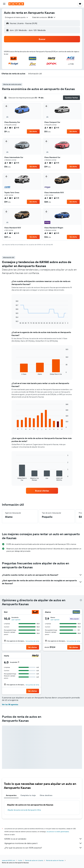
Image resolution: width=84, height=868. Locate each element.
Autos (20, 860)
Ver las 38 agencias (10, 704)
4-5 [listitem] (16, 128)
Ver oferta (33, 131)
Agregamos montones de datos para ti (43, 843)
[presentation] (81, 600)
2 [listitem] (6, 128)
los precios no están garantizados (58, 832)
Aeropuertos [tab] (11, 795)
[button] (4, 4)
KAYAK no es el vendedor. (43, 839)
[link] (42, 491)
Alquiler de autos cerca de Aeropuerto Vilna (24, 810)
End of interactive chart (15, 322)
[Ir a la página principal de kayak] (16, 4)
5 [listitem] (6, 163)
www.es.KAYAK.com (9, 860)
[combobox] (17, 17)
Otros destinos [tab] (46, 795)
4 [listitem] (46, 128)
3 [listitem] (11, 163)
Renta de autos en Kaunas (55, 860)
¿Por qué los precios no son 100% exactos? (43, 848)
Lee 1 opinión (16, 620)
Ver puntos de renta (32, 641)
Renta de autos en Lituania (34, 860)
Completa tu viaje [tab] (28, 795)
